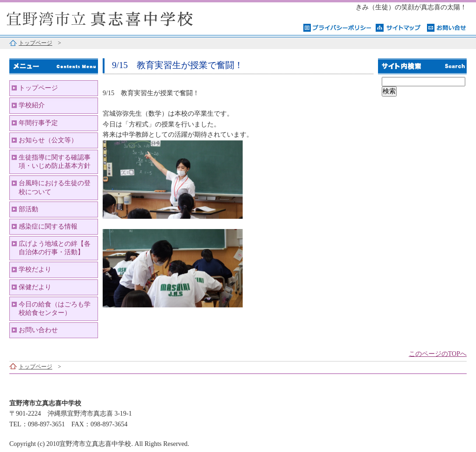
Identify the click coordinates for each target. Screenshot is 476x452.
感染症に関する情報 (48, 226)
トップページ (35, 43)
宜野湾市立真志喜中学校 (117, 17)
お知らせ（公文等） (48, 140)
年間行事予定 (38, 123)
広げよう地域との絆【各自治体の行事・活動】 (55, 248)
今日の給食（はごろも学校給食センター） (55, 309)
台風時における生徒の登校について (55, 187)
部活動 (28, 209)
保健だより (35, 287)
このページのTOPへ (438, 354)
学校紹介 (32, 105)
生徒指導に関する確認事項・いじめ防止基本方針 (55, 162)
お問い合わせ (38, 330)
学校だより (35, 269)
